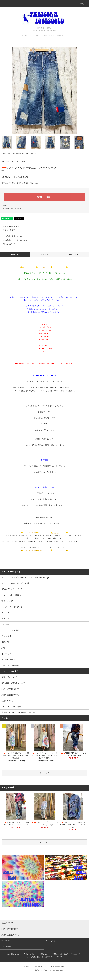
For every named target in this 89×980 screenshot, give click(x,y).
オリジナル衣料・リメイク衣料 (19, 154)
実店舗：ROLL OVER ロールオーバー (18, 712)
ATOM (60, 957)
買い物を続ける (8, 244)
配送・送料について (10, 689)
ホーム (5, 154)
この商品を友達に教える (11, 236)
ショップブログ (47, 957)
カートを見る (51, 941)
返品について (8, 205)
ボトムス (33, 154)
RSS (55, 957)
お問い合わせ (6, 947)
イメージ (45, 254)
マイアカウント (7, 941)
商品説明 (15, 254)
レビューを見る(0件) (9, 227)
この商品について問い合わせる (13, 240)
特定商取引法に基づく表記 (13, 208)
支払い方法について (10, 695)
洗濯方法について (9, 677)
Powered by (44, 971)
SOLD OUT (44, 197)
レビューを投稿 (8, 230)
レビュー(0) (74, 254)
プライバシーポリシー (77, 954)
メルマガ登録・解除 (33, 957)
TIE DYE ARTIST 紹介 (11, 707)
